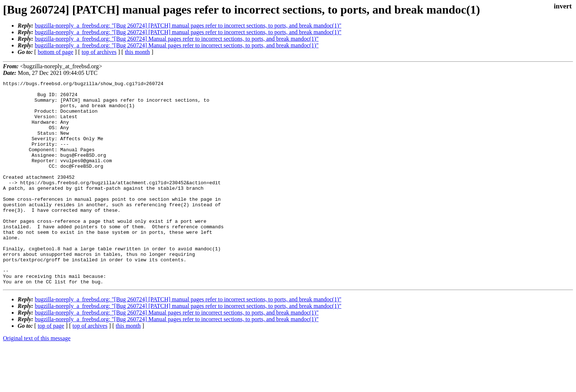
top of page (51, 366)
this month (137, 52)
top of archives (99, 52)
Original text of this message (37, 379)
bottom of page (56, 52)
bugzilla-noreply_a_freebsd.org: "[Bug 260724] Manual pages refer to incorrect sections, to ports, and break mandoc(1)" (177, 39)
